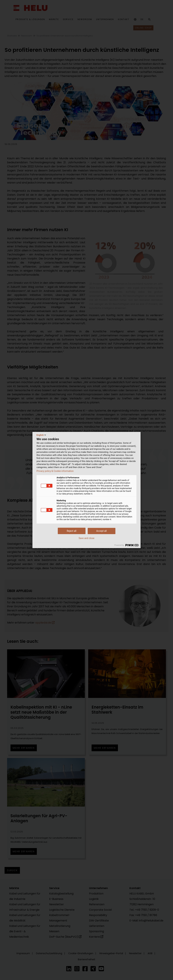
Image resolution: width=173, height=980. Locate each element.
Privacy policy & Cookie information (55, 471)
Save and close (86, 538)
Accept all (102, 531)
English (41, 435)
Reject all (72, 531)
